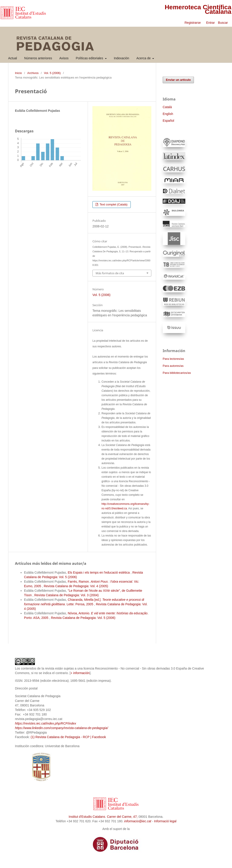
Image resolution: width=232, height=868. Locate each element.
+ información (80, 673)
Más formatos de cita (110, 273)
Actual (13, 58)
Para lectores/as (173, 359)
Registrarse (193, 23)
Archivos (33, 73)
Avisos (64, 58)
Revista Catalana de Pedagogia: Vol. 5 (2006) (83, 618)
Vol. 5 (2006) (52, 73)
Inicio (18, 73)
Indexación (121, 58)
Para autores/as (173, 366)
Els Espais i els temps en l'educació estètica (99, 572)
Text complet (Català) (113, 204)
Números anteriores (38, 58)
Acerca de (144, 58)
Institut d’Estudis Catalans (87, 817)
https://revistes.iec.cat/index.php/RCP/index (46, 723)
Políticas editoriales (90, 58)
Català (167, 107)
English (168, 114)
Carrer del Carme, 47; (122, 817)
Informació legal (165, 821)
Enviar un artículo (178, 80)
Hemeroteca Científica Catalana (198, 9)
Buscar (223, 23)
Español (168, 121)
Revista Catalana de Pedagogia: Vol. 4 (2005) (76, 586)
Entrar (210, 23)
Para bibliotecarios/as (177, 373)
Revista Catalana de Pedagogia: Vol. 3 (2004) (66, 595)
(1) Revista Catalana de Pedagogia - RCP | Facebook (68, 737)
